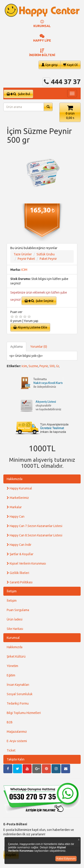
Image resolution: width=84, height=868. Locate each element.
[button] (70, 112)
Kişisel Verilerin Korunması (26, 563)
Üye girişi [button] (50, 65)
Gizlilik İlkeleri (18, 573)
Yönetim (12, 666)
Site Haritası (15, 629)
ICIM (24, 270)
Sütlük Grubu (46, 254)
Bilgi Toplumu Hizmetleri (24, 713)
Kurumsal (13, 638)
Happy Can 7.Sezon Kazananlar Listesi (34, 526)
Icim (24, 366)
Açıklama (16, 347)
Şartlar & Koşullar (20, 554)
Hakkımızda (15, 479)
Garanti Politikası (20, 582)
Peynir (44, 366)
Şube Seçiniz (39, 301)
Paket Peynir (48, 259)
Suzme (33, 366)
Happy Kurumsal (19, 488)
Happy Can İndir (19, 545)
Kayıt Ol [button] (70, 65)
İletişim (12, 591)
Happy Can (16, 517)
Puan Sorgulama (18, 610)
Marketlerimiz (18, 498)
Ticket (11, 750)
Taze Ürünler (23, 254)
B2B (10, 722)
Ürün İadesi (15, 619)
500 (52, 366)
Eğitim (11, 675)
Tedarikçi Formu (18, 703)
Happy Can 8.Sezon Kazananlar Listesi (34, 535)
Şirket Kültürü (16, 656)
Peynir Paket (26, 259)
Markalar (14, 507)
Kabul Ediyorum (66, 859)
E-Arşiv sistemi (17, 741)
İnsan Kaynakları (18, 685)
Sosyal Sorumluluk (20, 694)
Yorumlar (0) (39, 347)
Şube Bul (18, 94)
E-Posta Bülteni (15, 824)
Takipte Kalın (16, 759)
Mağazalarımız (17, 732)
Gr (57, 366)
